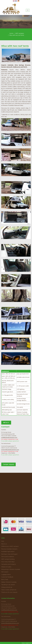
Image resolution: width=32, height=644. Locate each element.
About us (4, 544)
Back (6, 423)
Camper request (8, 464)
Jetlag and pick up (7, 587)
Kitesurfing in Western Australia (11, 569)
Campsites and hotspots (9, 564)
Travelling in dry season (8, 585)
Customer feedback (7, 577)
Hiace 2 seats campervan (9, 590)
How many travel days (8, 562)
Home (11, 33)
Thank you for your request (9, 592)
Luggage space (6, 574)
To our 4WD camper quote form (10, 441)
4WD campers (20, 33)
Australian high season (8, 551)
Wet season (5, 572)
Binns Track (5, 580)
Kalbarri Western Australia (9, 582)
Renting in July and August (9, 554)
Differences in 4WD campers (10, 546)
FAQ (3, 541)
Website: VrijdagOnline (26, 643)
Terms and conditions (8, 557)
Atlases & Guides (6, 567)
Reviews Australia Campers (9, 549)
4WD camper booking (8, 559)
